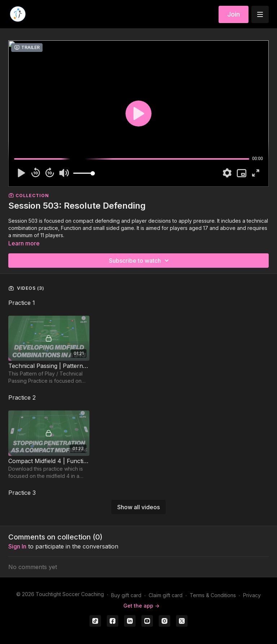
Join (234, 14)
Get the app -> (141, 606)
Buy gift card (126, 595)
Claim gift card (166, 595)
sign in (17, 546)
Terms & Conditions (213, 595)
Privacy (252, 595)
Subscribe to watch (140, 261)
